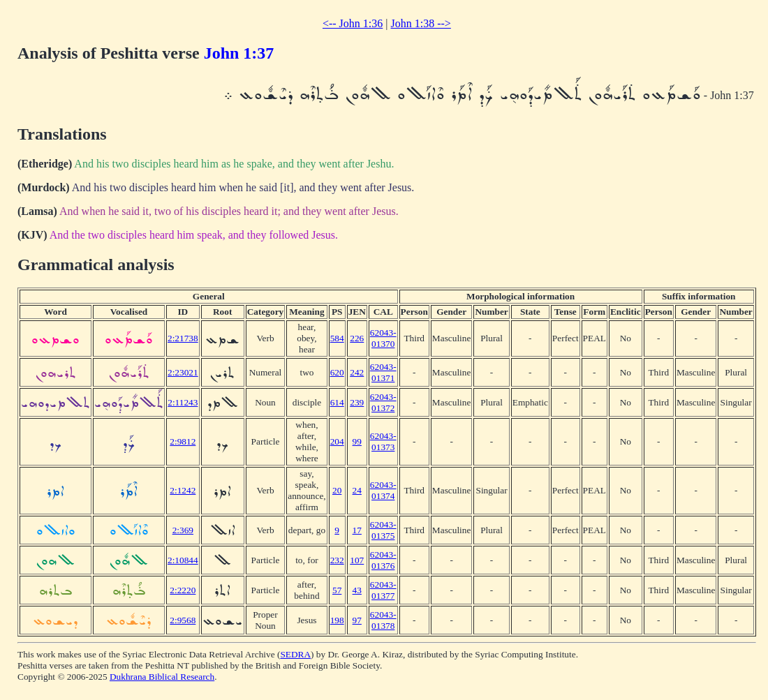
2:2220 (183, 590)
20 (337, 490)
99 (357, 441)
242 (357, 372)
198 (337, 620)
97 (357, 620)
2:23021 (183, 372)
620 (337, 372)
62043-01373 (383, 441)
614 (337, 402)
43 (357, 590)
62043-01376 (383, 560)
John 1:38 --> (421, 23)
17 (357, 530)
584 (337, 338)
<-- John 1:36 (353, 23)
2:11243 (183, 402)
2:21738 (183, 338)
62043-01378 (383, 620)
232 (337, 560)
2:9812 (183, 441)
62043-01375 (383, 530)
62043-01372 (383, 402)
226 (357, 338)
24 (357, 490)
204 (337, 441)
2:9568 (183, 620)
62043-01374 (383, 490)
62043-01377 (383, 590)
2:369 (183, 530)
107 (357, 560)
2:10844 (183, 560)
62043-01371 (383, 372)
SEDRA (295, 654)
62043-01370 (383, 338)
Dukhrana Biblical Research (162, 677)
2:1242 (183, 490)
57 (337, 590)
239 (357, 402)
